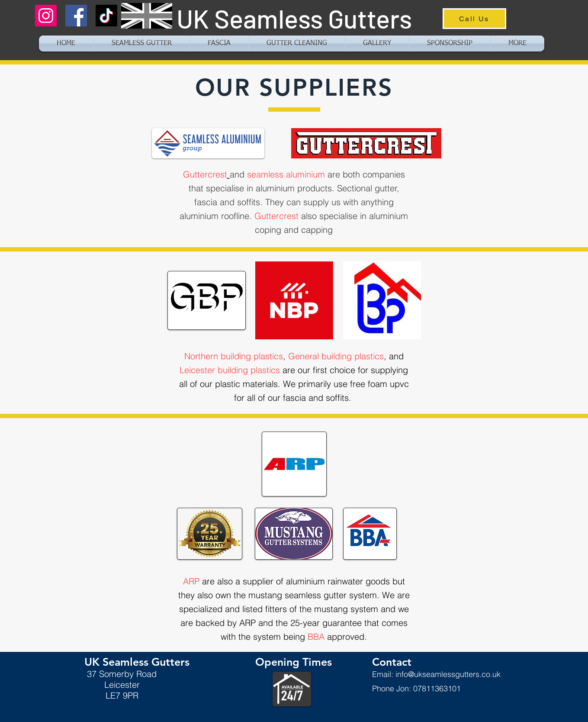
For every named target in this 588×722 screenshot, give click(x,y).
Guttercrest (205, 174)
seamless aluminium (286, 174)
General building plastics (336, 356)
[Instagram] (46, 16)
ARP (191, 581)
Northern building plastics (234, 356)
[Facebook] (76, 16)
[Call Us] (474, 19)
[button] (517, 44)
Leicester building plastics (230, 370)
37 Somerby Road (122, 674)
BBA (316, 637)
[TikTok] (106, 16)
